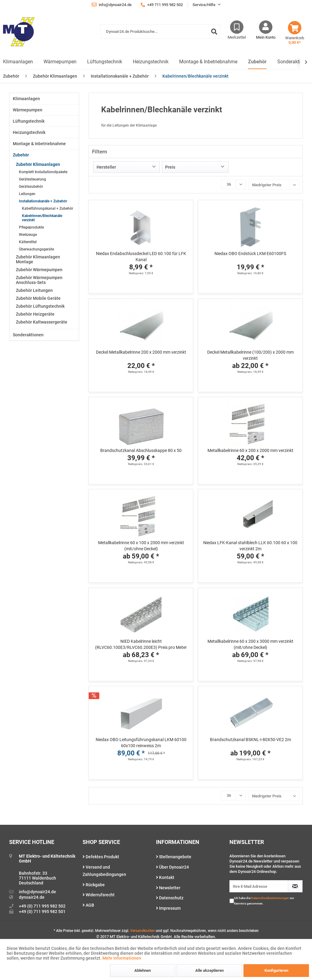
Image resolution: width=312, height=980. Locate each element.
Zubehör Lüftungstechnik (40, 306)
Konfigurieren (276, 970)
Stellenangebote (174, 857)
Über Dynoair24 (172, 867)
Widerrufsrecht (99, 895)
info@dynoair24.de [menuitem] (112, 5)
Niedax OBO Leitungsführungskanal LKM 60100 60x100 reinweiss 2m (141, 743)
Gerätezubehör (31, 187)
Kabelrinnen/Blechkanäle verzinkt (42, 218)
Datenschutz (170, 898)
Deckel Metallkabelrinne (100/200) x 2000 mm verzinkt (250, 355)
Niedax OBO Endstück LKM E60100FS (250, 254)
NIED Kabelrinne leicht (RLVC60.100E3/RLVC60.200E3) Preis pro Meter (141, 644)
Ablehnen (143, 970)
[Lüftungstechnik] (105, 62)
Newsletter (168, 888)
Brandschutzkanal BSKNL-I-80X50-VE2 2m (250, 740)
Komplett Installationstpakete (43, 172)
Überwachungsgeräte (36, 249)
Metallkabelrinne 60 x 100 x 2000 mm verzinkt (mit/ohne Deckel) (141, 546)
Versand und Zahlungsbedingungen (104, 871)
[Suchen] (214, 32)
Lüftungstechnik (29, 121)
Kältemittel (28, 242)
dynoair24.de (32, 897)
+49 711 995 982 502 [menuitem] (162, 5)
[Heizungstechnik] (151, 62)
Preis (170, 167)
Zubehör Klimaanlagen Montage (38, 259)
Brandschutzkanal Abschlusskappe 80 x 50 (141, 450)
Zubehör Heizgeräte (35, 314)
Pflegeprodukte (31, 227)
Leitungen (27, 194)
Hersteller (106, 167)
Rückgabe (94, 885)
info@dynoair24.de (37, 892)
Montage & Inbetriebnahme (39, 144)
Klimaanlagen (26, 99)
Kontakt (165, 877)
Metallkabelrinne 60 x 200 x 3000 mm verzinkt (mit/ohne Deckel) (250, 644)
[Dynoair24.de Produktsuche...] (160, 32)
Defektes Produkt (101, 857)
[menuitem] (160, 35)
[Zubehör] (257, 62)
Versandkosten (142, 931)
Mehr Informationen (122, 958)
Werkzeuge (28, 235)
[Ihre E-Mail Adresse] (259, 886)
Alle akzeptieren (209, 970)
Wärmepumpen (28, 110)
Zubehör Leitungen (34, 290)
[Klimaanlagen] (18, 62)
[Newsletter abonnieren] (295, 886)
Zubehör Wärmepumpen (39, 270)
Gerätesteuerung (32, 179)
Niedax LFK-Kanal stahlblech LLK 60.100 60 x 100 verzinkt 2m (250, 546)
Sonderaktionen (28, 335)
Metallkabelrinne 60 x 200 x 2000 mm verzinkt (250, 450)
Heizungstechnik (29, 132)
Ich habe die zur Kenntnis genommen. (264, 901)
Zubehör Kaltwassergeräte (42, 322)
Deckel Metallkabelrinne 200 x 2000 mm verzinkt (141, 352)
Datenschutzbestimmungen (270, 898)
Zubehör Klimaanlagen (38, 164)
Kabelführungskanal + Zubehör (48, 208)
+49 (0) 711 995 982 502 (42, 906)
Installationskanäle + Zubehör (43, 201)
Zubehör (21, 155)
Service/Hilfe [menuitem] (204, 5)
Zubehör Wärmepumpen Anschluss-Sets (39, 280)
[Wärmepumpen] (60, 62)
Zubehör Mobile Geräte (38, 298)
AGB (88, 905)
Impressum (168, 908)
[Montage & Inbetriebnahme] (208, 62)
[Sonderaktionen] (294, 62)
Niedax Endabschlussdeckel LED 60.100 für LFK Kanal (141, 257)
